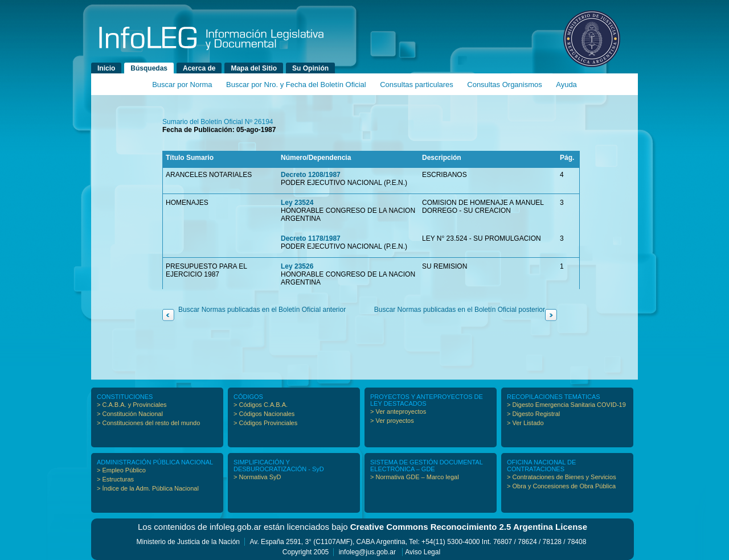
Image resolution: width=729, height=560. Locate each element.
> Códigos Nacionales (264, 414)
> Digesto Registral (533, 414)
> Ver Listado (525, 423)
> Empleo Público (121, 470)
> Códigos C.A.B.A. (261, 405)
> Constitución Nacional (130, 414)
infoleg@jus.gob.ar (367, 552)
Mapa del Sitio (254, 68)
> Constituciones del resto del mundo (148, 423)
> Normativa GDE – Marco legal (415, 477)
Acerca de (199, 68)
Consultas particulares (417, 85)
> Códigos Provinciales (265, 423)
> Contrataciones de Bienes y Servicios (562, 477)
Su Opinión (310, 68)
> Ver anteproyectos (398, 411)
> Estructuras (115, 479)
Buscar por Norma (182, 85)
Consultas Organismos (505, 85)
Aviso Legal (423, 552)
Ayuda (566, 85)
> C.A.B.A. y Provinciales (132, 405)
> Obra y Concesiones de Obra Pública (561, 486)
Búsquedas (149, 68)
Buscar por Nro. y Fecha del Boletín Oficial (296, 85)
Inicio (106, 68)
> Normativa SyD (257, 477)
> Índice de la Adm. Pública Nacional (148, 488)
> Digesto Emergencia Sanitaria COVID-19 (566, 405)
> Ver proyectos (392, 421)
